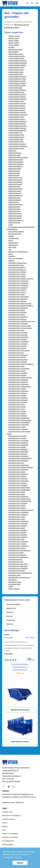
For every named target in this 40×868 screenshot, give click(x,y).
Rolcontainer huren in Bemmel (17, 301)
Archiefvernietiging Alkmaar (17, 56)
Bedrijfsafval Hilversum (15, 196)
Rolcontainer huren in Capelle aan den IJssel (22, 321)
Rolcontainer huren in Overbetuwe (18, 465)
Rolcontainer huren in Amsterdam (18, 285)
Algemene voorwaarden (15, 50)
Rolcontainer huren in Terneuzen (18, 503)
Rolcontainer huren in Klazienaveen (19, 418)
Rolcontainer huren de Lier (16, 265)
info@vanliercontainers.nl (12, 776)
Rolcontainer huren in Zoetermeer (18, 542)
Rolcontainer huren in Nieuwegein (18, 452)
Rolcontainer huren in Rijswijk (17, 476)
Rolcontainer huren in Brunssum (18, 317)
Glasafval (11, 236)
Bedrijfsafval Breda (14, 173)
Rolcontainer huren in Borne (17, 310)
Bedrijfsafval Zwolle (14, 223)
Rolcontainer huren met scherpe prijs (19, 550)
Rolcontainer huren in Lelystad (17, 436)
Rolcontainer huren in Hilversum (18, 398)
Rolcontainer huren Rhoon (16, 553)
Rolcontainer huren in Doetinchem (19, 342)
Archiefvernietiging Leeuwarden (18, 115)
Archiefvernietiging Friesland (17, 97)
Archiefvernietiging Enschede (17, 94)
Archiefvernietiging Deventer (17, 81)
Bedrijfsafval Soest (14, 207)
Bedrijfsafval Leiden (14, 198)
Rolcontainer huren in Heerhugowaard (20, 387)
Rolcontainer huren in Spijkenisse (18, 497)
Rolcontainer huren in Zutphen (17, 544)
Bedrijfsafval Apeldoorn (15, 166)
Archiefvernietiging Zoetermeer (18, 146)
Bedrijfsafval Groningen (15, 189)
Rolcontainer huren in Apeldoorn (18, 288)
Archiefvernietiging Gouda (16, 101)
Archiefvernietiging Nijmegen (17, 124)
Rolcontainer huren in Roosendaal (18, 481)
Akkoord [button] (20, 863)
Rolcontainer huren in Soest (17, 494)
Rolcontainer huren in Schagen (17, 483)
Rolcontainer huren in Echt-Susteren (19, 351)
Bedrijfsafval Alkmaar (15, 153)
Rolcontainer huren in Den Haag (18, 335)
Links (10, 249)
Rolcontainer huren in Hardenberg (18, 380)
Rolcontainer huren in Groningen (18, 373)
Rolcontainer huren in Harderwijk (18, 382)
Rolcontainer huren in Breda (17, 315)
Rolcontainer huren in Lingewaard (18, 440)
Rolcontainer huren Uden (16, 562)
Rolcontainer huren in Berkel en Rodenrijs (21, 306)
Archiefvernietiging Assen (16, 70)
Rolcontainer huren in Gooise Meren (19, 369)
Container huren (7, 812)
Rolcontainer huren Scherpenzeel (18, 557)
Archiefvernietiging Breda (16, 72)
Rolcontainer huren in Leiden (17, 427)
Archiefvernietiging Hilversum (17, 112)
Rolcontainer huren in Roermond (18, 479)
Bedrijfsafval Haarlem (15, 191)
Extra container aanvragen (16, 232)
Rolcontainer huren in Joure (17, 409)
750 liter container (14, 45)
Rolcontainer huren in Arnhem (17, 290)
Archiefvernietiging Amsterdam (18, 63)
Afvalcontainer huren (20, 710)
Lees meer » (9, 654)
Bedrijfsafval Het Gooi (15, 193)
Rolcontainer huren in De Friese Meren (20, 326)
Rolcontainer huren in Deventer (18, 339)
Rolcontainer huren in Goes (16, 366)
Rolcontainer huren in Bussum (17, 319)
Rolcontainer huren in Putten (17, 472)
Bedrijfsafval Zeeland (15, 218)
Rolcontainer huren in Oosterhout (18, 461)
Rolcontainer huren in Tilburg (17, 506)
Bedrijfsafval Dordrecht (15, 180)
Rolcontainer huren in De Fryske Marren (20, 328)
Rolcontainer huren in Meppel (17, 447)
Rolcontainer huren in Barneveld (18, 299)
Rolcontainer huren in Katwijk (17, 413)
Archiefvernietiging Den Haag (17, 79)
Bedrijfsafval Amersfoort (16, 160)
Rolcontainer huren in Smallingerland (19, 490)
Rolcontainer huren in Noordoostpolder (20, 458)
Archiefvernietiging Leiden (16, 117)
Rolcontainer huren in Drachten (18, 346)
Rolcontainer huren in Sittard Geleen (19, 488)
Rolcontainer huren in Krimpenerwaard (20, 420)
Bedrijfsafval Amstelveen (16, 162)
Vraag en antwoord (14, 589)
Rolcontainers (12, 580)
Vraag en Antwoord (9, 819)
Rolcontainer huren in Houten (17, 407)
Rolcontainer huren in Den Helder (18, 337)
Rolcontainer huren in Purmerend (18, 470)
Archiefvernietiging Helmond (17, 108)
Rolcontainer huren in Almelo (17, 274)
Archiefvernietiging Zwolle (16, 148)
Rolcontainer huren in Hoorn (17, 404)
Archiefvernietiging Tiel (15, 133)
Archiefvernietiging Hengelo (17, 110)
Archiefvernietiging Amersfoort (18, 61)
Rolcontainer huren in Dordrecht (18, 344)
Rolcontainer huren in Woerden (18, 535)
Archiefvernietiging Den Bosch (17, 77)
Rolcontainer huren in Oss (16, 463)
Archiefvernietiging (13, 604)
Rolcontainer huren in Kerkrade (18, 416)
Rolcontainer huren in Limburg (17, 438)
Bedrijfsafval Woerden (15, 213)
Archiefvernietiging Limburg (17, 119)
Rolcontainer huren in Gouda (17, 371)
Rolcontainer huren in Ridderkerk (18, 474)
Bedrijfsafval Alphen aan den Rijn (18, 157)
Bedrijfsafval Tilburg (14, 209)
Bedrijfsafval (12, 151)
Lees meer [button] (18, 857)
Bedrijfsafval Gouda (14, 187)
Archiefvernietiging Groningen (17, 103)
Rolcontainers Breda (14, 584)
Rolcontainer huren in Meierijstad (18, 445)
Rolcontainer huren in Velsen (17, 517)
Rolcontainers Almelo (15, 582)
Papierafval (12, 256)
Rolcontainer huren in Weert (17, 528)
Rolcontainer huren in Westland (18, 530)
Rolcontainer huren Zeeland (17, 571)
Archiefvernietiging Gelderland (17, 99)
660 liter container (14, 43)
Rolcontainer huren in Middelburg (18, 449)
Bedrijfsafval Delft (14, 175)
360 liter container (14, 41)
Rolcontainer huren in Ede (16, 353)
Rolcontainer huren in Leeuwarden (19, 425)
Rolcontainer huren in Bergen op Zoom (20, 303)
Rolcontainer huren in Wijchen (17, 533)
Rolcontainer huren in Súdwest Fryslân (20, 501)
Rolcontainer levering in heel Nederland (20, 573)
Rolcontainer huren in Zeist (16, 539)
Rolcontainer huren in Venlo (17, 519)
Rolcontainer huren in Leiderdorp (18, 429)
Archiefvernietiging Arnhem (16, 67)
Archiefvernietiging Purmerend (17, 126)
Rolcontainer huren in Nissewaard (18, 456)
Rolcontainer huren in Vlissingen (18, 524)
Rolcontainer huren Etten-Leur (17, 270)
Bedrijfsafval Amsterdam (16, 164)
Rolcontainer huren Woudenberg (18, 568)
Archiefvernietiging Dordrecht (17, 83)
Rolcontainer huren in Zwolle (17, 548)
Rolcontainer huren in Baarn (17, 294)
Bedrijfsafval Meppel (15, 200)
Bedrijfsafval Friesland (15, 184)
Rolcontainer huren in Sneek (17, 492)
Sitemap (5, 826)
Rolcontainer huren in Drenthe (17, 348)
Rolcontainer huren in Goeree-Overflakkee (21, 364)
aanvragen (11, 47)
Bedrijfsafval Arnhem (15, 169)
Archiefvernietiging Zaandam (17, 144)
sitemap (11, 586)
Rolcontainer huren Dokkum (17, 267)
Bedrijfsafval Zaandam (15, 216)
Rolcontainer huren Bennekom (17, 263)
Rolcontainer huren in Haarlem (17, 375)
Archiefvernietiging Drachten (17, 86)
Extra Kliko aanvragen (15, 234)
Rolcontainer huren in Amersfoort (18, 281)
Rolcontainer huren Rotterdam (17, 555)
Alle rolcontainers (14, 52)
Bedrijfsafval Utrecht (15, 211)
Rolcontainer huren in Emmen (17, 357)
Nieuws (11, 254)
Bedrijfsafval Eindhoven (15, 182)
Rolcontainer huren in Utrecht (17, 508)
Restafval (11, 261)
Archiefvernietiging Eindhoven (17, 90)
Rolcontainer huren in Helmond (18, 393)
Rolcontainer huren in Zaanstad (18, 537)
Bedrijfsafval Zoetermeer (16, 220)
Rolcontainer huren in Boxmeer (17, 312)
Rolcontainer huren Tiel (15, 559)
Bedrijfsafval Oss (14, 202)
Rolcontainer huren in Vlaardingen (18, 521)
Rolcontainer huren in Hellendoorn (18, 391)
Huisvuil (11, 240)
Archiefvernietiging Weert (16, 142)
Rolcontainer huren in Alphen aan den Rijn (21, 279)
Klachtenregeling (13, 243)
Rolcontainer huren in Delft (16, 330)
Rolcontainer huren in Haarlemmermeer (20, 378)
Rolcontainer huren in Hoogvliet (18, 402)
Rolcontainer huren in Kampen (17, 411)
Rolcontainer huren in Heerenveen (18, 384)
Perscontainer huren (20, 742)
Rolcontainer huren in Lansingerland (19, 422)
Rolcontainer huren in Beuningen (18, 308)
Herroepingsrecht (14, 238)
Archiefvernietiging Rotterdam (17, 130)
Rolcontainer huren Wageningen (18, 566)
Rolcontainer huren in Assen (17, 292)
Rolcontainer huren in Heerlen (17, 389)
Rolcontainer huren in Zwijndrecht (18, 546)
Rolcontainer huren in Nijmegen (18, 454)
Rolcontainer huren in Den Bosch (18, 333)
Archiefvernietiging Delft (16, 74)
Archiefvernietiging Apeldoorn (17, 65)
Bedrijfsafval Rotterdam (15, 205)
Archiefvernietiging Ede (15, 88)
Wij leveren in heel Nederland (11, 816)
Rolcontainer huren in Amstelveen (18, 283)
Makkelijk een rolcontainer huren (18, 252)
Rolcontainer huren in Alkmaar (17, 272)
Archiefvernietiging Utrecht (16, 137)
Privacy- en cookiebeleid (16, 258)
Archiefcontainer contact (16, 54)
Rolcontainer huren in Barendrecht (19, 297)
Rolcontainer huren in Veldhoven (18, 515)
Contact (11, 225)
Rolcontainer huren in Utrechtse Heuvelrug (21, 510)
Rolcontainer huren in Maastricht (18, 443)
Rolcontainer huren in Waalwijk (18, 526)
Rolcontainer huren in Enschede (18, 360)
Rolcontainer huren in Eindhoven (18, 355)
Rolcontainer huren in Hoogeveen (18, 400)
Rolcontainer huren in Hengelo (17, 395)
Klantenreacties (13, 245)
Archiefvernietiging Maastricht (17, 121)
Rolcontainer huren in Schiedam (18, 485)
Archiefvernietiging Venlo (16, 139)
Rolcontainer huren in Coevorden (18, 324)
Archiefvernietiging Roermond (17, 128)
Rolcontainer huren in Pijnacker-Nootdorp (21, 467)
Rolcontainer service (14, 575)
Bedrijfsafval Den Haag (15, 178)
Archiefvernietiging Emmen (16, 92)
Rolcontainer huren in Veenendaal (18, 512)
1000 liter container (14, 36)
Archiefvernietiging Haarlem (17, 106)
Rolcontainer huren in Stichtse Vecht (19, 499)
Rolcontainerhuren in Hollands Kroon (19, 578)
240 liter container (14, 38)
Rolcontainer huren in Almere (17, 276)
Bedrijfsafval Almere (14, 155)
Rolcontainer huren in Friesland (18, 362)
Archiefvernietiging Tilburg (16, 135)
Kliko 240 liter (12, 247)
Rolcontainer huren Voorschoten (18, 564)
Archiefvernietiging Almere (16, 58)
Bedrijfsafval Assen (14, 171)
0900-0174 (20, 803)
